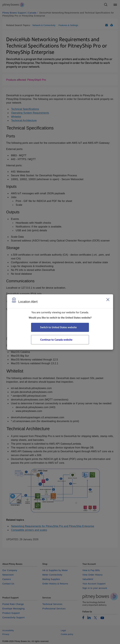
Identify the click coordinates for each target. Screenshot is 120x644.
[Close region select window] (108, 300)
